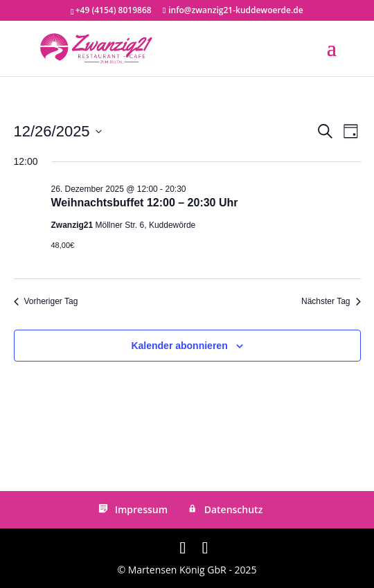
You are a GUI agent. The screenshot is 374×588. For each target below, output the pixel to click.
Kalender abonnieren (179, 346)
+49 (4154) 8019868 (114, 10)
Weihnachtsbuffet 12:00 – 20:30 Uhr (145, 203)
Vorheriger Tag (46, 301)
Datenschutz (224, 509)
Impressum (132, 509)
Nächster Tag (331, 301)
